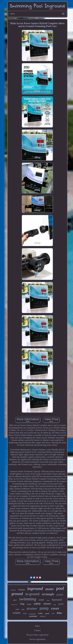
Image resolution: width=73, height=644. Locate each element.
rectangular (32, 614)
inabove (43, 616)
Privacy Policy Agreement (37, 635)
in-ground (32, 594)
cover (55, 608)
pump (44, 608)
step (55, 605)
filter (59, 613)
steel (17, 609)
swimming (28, 599)
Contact (37, 630)
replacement (14, 605)
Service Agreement (37, 639)
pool (60, 588)
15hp (22, 604)
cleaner (47, 604)
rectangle (48, 594)
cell (53, 613)
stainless (13, 590)
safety (37, 604)
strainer (32, 608)
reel (23, 609)
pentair (60, 595)
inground (35, 589)
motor (50, 589)
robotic (29, 604)
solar (41, 600)
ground (17, 594)
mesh (25, 613)
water (40, 613)
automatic (33, 616)
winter (17, 613)
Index (37, 626)
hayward (57, 600)
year (15, 600)
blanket (22, 590)
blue (48, 600)
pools (61, 604)
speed (47, 613)
